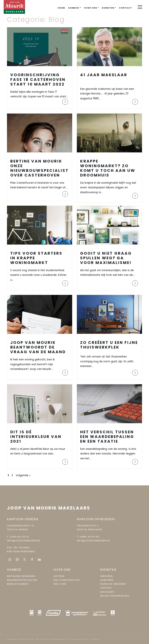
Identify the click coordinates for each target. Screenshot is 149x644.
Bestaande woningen (21, 576)
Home (61, 8)
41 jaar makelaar (104, 75)
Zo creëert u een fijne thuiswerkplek (109, 345)
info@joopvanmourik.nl (24, 541)
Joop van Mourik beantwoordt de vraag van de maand (38, 347)
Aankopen (107, 580)
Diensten (108, 8)
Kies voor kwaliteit (67, 580)
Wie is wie (60, 584)
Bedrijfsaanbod (18, 584)
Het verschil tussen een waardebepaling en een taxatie (107, 437)
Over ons (91, 8)
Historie (59, 576)
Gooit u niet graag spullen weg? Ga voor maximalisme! (106, 258)
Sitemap (95, 639)
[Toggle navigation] (140, 7)
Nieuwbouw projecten (22, 580)
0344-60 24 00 (19, 537)
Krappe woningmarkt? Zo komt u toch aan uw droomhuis (108, 168)
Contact (125, 8)
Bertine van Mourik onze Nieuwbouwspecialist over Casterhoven (39, 168)
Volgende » (23, 475)
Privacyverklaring (78, 639)
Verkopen (106, 576)
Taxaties (106, 588)
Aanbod (74, 8)
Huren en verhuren (113, 584)
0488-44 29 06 (89, 537)
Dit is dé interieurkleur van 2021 (36, 437)
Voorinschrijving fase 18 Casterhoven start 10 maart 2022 (38, 80)
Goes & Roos (27, 639)
